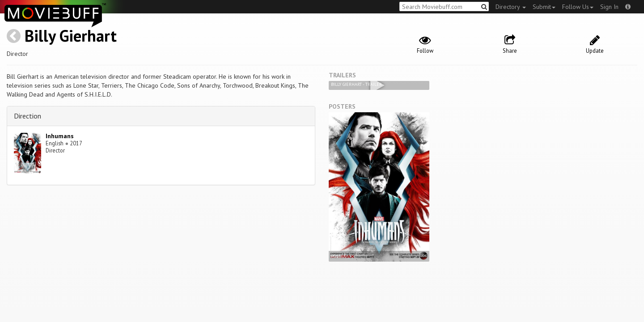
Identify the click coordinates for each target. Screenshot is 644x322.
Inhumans (60, 136)
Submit (544, 7)
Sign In (609, 7)
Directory (511, 7)
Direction (28, 116)
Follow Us (578, 7)
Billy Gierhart (71, 36)
